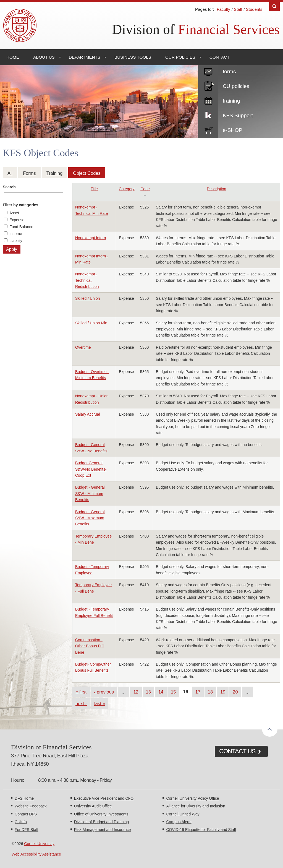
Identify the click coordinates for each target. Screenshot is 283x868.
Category (127, 189)
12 (136, 692)
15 (173, 692)
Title (94, 189)
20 (235, 692)
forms (229, 71)
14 (161, 692)
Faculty (223, 9)
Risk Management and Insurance (102, 830)
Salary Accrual (87, 414)
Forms (29, 173)
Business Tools (133, 57)
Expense (17, 220)
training (231, 101)
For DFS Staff (26, 830)
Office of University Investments (101, 814)
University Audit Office (93, 806)
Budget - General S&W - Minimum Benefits (90, 493)
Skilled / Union (88, 298)
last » (100, 703)
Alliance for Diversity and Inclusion (196, 806)
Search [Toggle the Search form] (274, 6)
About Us (44, 57)
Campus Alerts (179, 822)
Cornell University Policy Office (192, 798)
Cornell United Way (183, 814)
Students (254, 9)
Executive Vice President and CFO (104, 798)
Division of (196, 29)
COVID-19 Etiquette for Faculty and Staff (201, 830)
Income (16, 234)
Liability (16, 241)
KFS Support (238, 115)
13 (148, 692)
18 (210, 692)
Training (55, 173)
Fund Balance (21, 227)
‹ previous (104, 692)
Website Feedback (31, 806)
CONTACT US (237, 751)
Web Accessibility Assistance (36, 854)
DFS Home (24, 798)
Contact (220, 57)
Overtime (83, 347)
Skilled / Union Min (91, 323)
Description (216, 189)
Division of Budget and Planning (101, 822)
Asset (14, 213)
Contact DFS (26, 814)
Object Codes (87, 173)
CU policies (236, 86)
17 (198, 692)
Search (9, 187)
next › (81, 703)
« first (81, 692)
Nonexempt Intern (91, 238)
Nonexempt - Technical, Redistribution (87, 280)
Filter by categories (20, 205)
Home (13, 57)
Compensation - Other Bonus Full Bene (90, 646)
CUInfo (21, 822)
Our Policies (180, 57)
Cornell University (39, 844)
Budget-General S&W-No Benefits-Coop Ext (91, 469)
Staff (238, 9)
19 (223, 692)
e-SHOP (233, 130)
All (10, 173)
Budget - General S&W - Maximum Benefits (90, 518)
